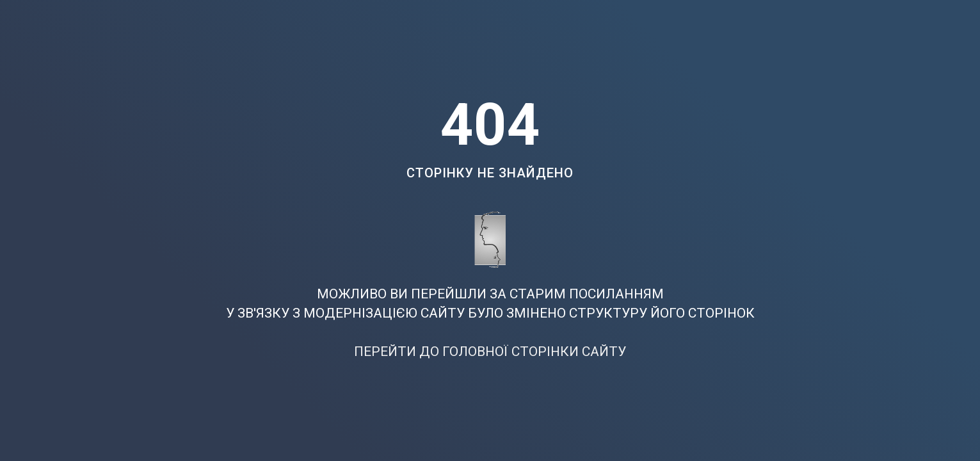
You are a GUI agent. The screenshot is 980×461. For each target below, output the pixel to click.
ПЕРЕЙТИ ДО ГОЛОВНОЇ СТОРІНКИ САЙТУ (490, 352)
